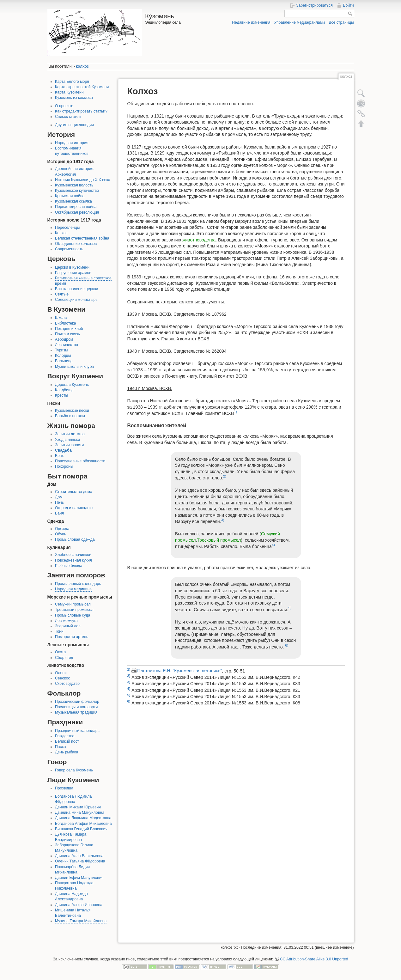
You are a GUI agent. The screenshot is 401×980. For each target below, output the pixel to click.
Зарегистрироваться (314, 5)
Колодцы (63, 356)
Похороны (64, 466)
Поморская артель (72, 637)
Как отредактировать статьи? (81, 111)
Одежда (62, 529)
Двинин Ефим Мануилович (79, 878)
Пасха (61, 747)
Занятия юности (69, 445)
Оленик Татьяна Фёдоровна (80, 861)
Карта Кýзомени (69, 92)
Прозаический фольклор (77, 702)
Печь (59, 502)
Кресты (61, 395)
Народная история (72, 143)
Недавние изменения (251, 22)
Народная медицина (73, 589)
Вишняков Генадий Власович (81, 829)
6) (287, 645)
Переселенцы (67, 228)
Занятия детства (70, 434)
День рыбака (67, 752)
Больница (64, 361)
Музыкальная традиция (76, 712)
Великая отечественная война (82, 238)
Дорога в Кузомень (72, 385)
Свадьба (63, 450)
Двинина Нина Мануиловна (80, 813)
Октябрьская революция (77, 212)
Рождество (65, 736)
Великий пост (67, 741)
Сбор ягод (64, 658)
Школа (61, 318)
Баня (59, 513)
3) (222, 520)
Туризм (61, 350)
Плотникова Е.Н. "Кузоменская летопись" (179, 671)
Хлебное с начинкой (73, 555)
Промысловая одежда (75, 539)
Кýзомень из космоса (74, 98)
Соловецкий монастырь (76, 300)
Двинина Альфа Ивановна (79, 905)
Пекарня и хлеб (69, 329)
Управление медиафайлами (300, 22)
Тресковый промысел (74, 610)
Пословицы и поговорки (76, 707)
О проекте (64, 106)
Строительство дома (74, 492)
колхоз (82, 66)
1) (235, 412)
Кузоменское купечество (77, 191)
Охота (60, 652)
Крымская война (70, 196)
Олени (61, 673)
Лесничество (67, 345)
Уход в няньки (67, 440)
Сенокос (63, 678)
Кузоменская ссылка (73, 201)
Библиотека (66, 323)
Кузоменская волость (74, 185)
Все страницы (341, 22)
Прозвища (64, 788)
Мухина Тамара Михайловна (81, 921)
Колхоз (61, 233)
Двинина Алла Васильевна (79, 856)
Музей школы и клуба (74, 367)
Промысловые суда (73, 615)
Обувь (61, 534)
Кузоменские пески (72, 411)
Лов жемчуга (66, 621)
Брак (59, 456)
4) (273, 545)
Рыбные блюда (69, 566)
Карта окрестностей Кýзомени (82, 87)
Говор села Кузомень (74, 770)
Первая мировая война (76, 207)
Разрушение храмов (73, 273)
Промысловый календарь (78, 584)
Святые (62, 294)
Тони (59, 631)
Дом (59, 497)
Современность (69, 249)
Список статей (68, 117)
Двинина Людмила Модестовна (83, 818)
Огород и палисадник (74, 508)
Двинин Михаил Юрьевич (78, 807)
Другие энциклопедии (74, 125)
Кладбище (64, 390)
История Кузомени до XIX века (83, 180)
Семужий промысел (73, 604)
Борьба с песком (70, 416)
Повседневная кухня (73, 560)
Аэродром (64, 339)
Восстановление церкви (76, 289)
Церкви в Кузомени (72, 267)
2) (225, 476)
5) (290, 608)
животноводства (199, 240)
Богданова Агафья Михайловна (83, 824)
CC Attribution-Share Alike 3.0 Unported (314, 959)
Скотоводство (67, 684)
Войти (348, 5)
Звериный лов (68, 626)
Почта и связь (67, 334)
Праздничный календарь (77, 731)
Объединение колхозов (76, 244)
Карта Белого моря (72, 82)
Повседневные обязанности (80, 461)
